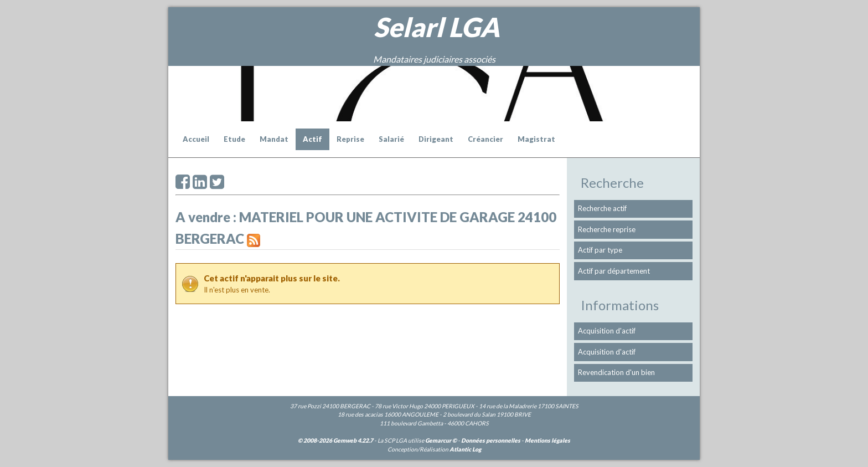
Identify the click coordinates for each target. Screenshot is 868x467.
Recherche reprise (607, 229)
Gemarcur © (441, 440)
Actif (312, 139)
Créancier (485, 139)
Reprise (350, 139)
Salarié (391, 139)
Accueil (196, 139)
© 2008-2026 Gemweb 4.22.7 (335, 440)
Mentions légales (547, 440)
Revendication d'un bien (616, 372)
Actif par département (614, 271)
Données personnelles (491, 440)
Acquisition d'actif (607, 331)
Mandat (274, 139)
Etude (234, 139)
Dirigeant (436, 139)
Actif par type (600, 250)
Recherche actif (602, 208)
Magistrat (536, 139)
